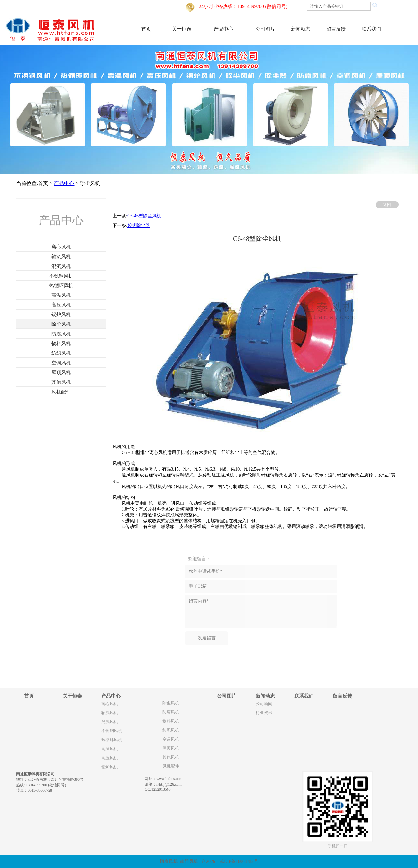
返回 (387, 205)
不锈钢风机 (112, 731)
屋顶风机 (171, 748)
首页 (146, 29)
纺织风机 (171, 730)
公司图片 (265, 29)
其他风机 (171, 757)
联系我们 (371, 29)
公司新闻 (264, 704)
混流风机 (110, 722)
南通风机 (189, 861)
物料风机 (171, 721)
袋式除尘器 (139, 226)
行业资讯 (264, 713)
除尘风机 (171, 703)
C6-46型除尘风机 (144, 216)
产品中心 (223, 29)
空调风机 (171, 739)
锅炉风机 (110, 767)
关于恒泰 (182, 29)
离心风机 (110, 704)
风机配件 (171, 766)
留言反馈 (336, 29)
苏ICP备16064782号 (239, 861)
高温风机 (110, 749)
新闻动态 (301, 29)
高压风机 (110, 758)
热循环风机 (112, 740)
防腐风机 (171, 712)
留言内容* (261, 611)
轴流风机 (110, 713)
